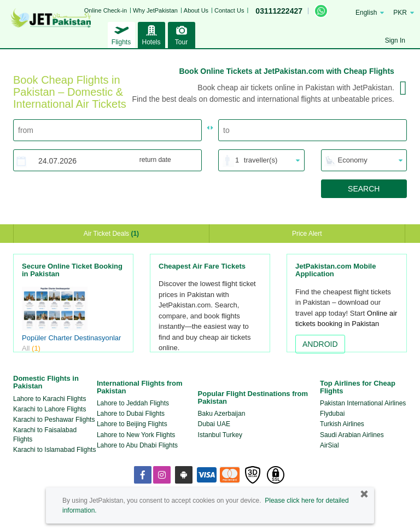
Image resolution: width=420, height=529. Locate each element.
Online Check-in (106, 10)
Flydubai (332, 414)
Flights (121, 34)
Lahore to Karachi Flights (49, 399)
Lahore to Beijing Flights (132, 424)
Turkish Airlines (342, 424)
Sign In (395, 40)
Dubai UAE (214, 424)
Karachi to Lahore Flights (49, 409)
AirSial (329, 445)
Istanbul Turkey (220, 435)
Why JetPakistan (155, 10)
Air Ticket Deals (111, 234)
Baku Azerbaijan (222, 414)
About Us (196, 10)
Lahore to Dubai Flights (131, 414)
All (31, 348)
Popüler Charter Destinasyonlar (71, 338)
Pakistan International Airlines (363, 403)
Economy (353, 160)
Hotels (151, 34)
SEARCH (364, 189)
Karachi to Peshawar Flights (54, 420)
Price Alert (307, 234)
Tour (182, 34)
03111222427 (279, 11)
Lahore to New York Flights (136, 435)
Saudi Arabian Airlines (352, 435)
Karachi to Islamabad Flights (54, 450)
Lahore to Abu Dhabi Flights (137, 445)
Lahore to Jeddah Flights (133, 403)
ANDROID (320, 344)
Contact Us (229, 10)
